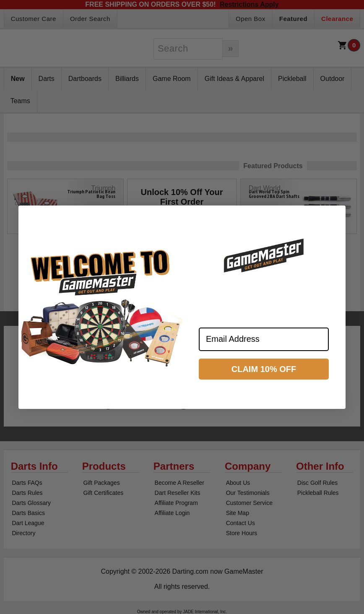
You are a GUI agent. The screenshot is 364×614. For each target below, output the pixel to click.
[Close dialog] (335, 216)
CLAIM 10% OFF (264, 369)
